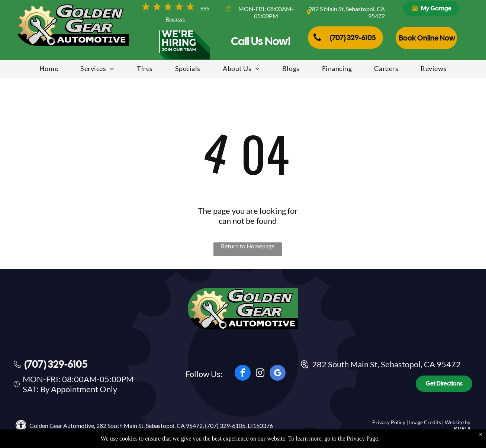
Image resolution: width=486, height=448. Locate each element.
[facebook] (243, 374)
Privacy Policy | (390, 422)
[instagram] (260, 374)
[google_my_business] (278, 374)
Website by (458, 422)
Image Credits (425, 422)
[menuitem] (49, 70)
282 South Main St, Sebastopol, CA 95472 (386, 364)
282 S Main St (326, 9)
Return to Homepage (248, 246)
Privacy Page (362, 441)
